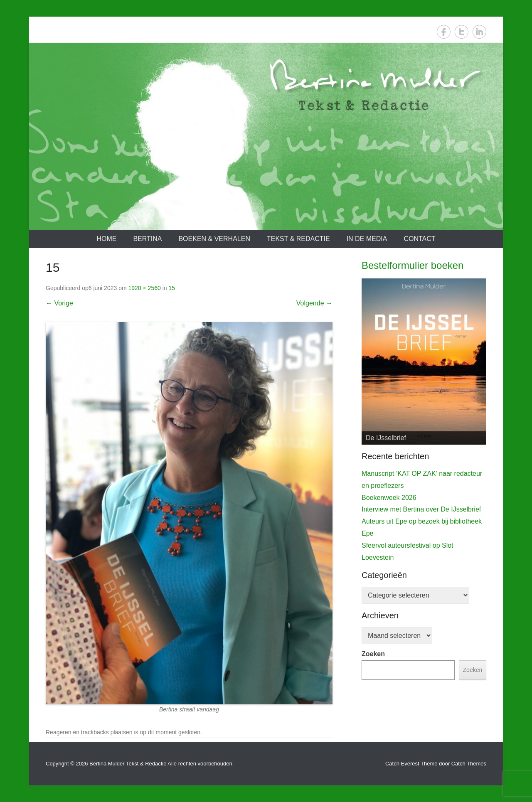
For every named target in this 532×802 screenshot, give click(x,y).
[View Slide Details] (424, 362)
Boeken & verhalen (214, 239)
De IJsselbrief (386, 438)
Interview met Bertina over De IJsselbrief (421, 509)
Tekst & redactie (298, 239)
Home (106, 239)
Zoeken (373, 654)
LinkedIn (479, 32)
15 (172, 288)
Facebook (444, 32)
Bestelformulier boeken (413, 265)
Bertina (147, 239)
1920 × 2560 (145, 288)
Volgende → (314, 303)
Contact (419, 239)
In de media (367, 239)
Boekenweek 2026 (389, 498)
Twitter (462, 32)
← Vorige (59, 303)
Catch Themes (469, 764)
